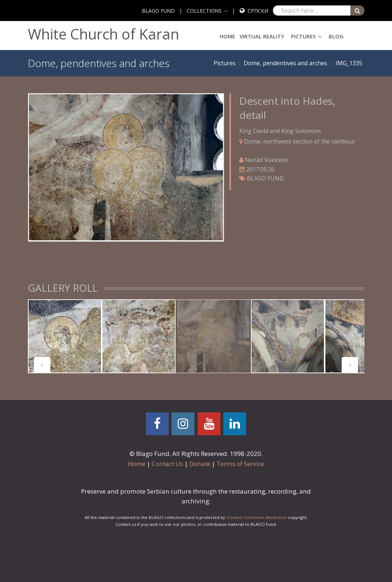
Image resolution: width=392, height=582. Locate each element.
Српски (258, 11)
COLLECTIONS (204, 11)
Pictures (303, 36)
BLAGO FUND (158, 11)
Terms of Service (240, 464)
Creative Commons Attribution (256, 517)
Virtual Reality (262, 36)
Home (227, 36)
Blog (336, 36)
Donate (200, 464)
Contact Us (167, 464)
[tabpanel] (65, 336)
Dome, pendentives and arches (285, 63)
